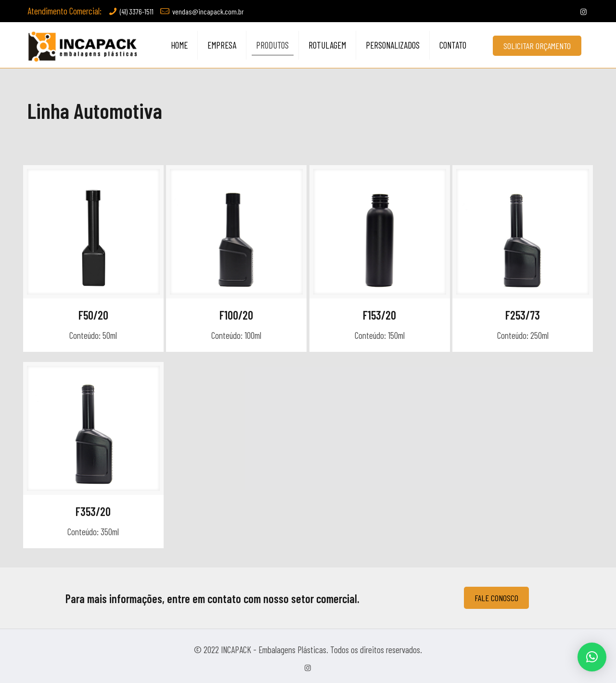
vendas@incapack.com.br (208, 11)
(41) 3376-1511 (137, 11)
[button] (592, 657)
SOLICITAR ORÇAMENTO (537, 46)
